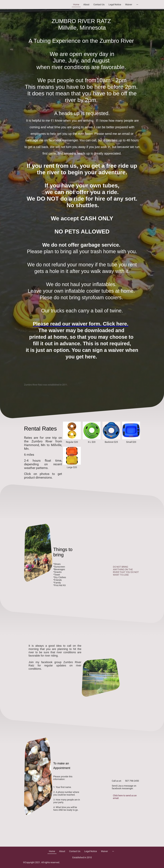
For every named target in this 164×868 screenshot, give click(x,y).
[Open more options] (137, 4)
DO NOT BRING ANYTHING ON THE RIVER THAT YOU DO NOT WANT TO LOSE (126, 571)
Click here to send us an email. (125, 797)
